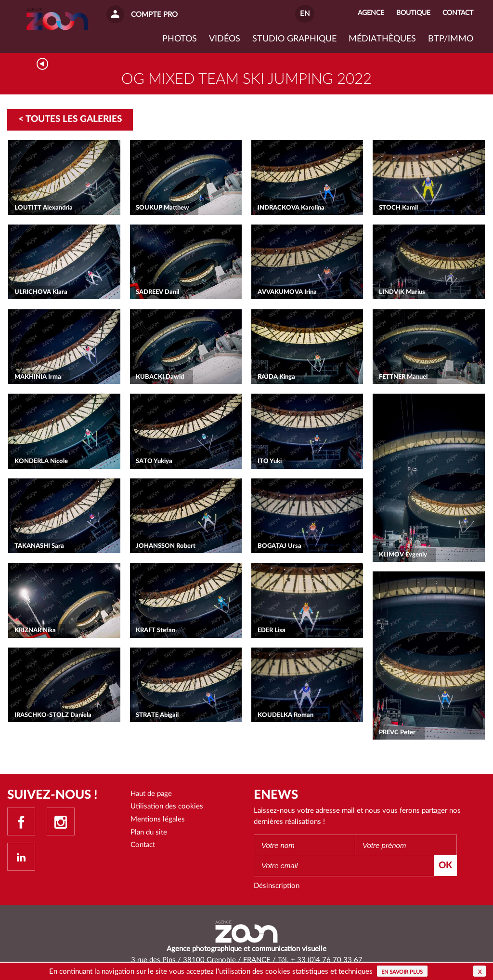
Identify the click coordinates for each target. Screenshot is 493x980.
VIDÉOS (225, 39)
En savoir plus (402, 972)
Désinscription (277, 886)
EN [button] (305, 14)
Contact (143, 845)
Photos (180, 39)
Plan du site (149, 832)
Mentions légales (158, 819)
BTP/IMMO (451, 39)
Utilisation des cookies (167, 806)
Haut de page (151, 794)
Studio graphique (294, 39)
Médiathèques (382, 39)
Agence (371, 13)
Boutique (413, 13)
